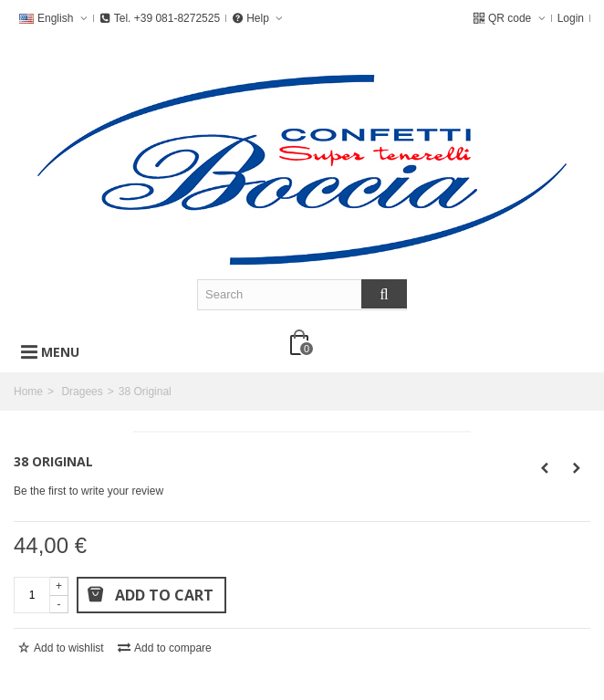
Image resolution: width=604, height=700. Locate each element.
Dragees (82, 392)
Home (28, 392)
